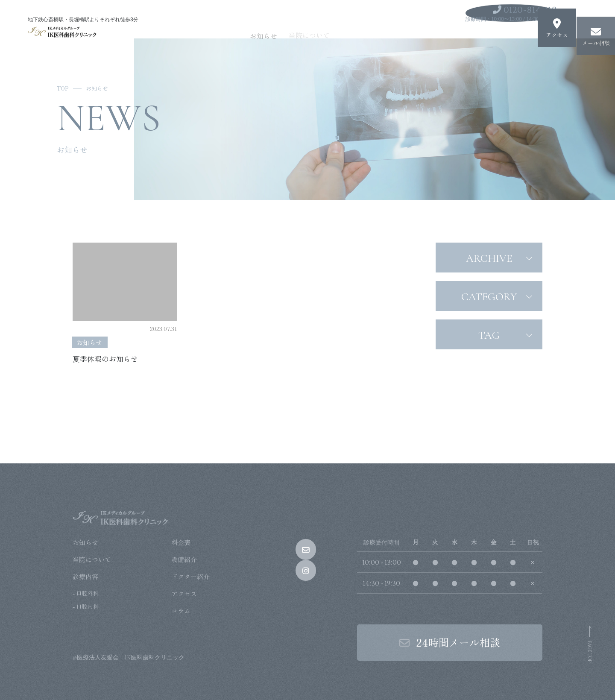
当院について (330, 26)
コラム (181, 611)
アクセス (184, 593)
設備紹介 (184, 559)
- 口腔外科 (86, 593)
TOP (63, 88)
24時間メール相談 (450, 642)
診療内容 (372, 25)
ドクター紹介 (190, 576)
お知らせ (288, 27)
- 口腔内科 (86, 606)
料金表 (181, 542)
